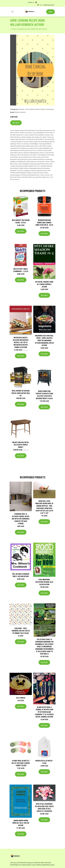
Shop (51, 12)
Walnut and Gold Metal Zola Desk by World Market (21, 445)
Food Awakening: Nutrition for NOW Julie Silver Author (44, 582)
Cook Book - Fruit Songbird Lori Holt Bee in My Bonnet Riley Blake (21, 631)
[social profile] (36, 2)
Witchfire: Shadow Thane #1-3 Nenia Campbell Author (44, 284)
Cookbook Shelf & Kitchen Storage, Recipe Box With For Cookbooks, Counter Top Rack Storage (21, 519)
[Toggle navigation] (13, 12)
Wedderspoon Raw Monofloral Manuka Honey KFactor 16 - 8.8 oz (44, 222)
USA (41, 5)
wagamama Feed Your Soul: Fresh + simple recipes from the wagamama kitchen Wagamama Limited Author (44, 340)
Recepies (22, 109)
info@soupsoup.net (49, 5)
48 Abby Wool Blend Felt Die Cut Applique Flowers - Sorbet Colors (21, 763)
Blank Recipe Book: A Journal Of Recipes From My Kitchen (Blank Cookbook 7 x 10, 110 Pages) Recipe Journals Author (44, 712)
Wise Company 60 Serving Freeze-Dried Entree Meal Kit (21, 393)
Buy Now (16, 123)
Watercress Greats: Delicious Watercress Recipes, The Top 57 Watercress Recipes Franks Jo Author (21, 342)
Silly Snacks (21, 698)
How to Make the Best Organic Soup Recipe (40, 109)
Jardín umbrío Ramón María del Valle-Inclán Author (21, 823)
